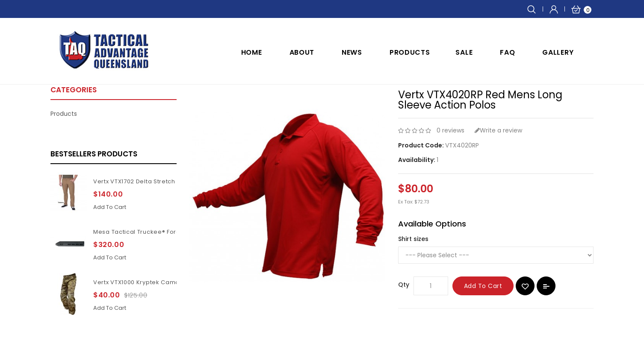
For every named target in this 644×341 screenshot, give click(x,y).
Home (252, 52)
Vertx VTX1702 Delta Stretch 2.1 (139, 181)
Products (410, 52)
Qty (404, 285)
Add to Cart (483, 286)
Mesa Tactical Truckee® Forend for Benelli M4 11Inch (172, 232)
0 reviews (451, 130)
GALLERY (558, 52)
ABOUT (302, 52)
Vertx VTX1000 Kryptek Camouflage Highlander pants (173, 282)
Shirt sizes (413, 239)
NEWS (352, 52)
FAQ (507, 52)
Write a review (498, 130)
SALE (464, 52)
